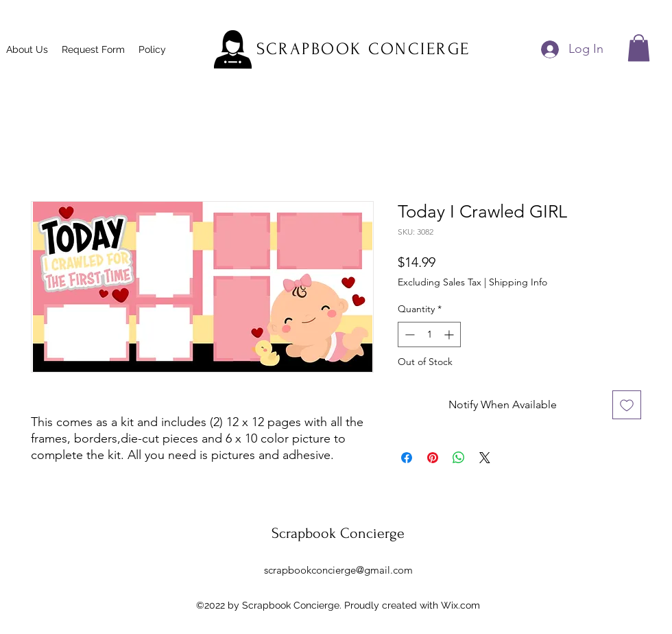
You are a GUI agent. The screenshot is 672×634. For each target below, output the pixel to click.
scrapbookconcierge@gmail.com (338, 570)
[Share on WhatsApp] (459, 458)
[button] (639, 48)
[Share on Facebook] (407, 458)
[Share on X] (485, 458)
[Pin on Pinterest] (433, 458)
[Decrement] (408, 334)
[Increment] (450, 334)
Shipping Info (518, 282)
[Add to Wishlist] (627, 405)
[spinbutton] (429, 334)
